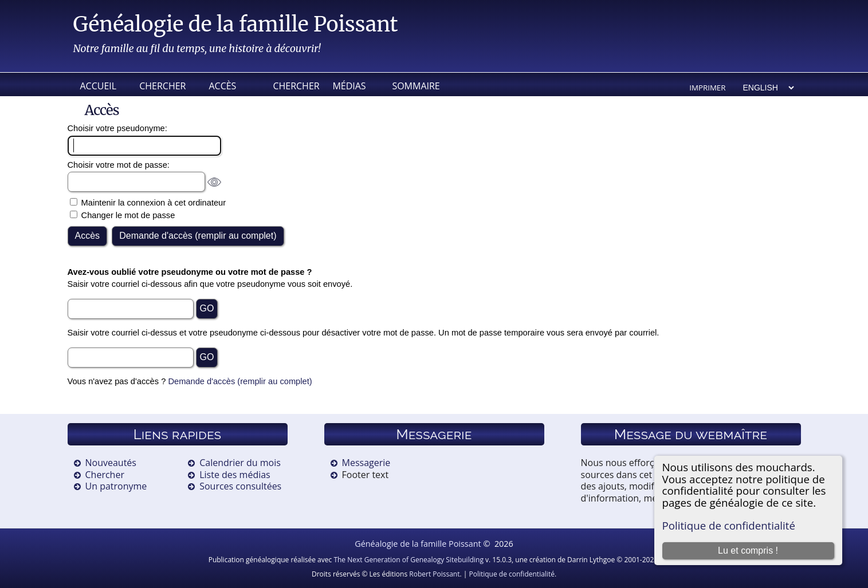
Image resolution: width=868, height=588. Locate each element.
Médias (349, 86)
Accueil (99, 86)
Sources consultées (240, 486)
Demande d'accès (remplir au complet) (240, 381)
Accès (222, 86)
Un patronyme (116, 486)
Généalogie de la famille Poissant (236, 24)
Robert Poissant (434, 574)
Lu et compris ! (748, 550)
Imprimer (707, 88)
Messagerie (366, 463)
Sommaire (415, 86)
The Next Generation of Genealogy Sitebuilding (409, 560)
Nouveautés (111, 463)
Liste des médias (235, 475)
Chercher (162, 86)
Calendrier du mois (240, 463)
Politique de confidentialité (729, 525)
